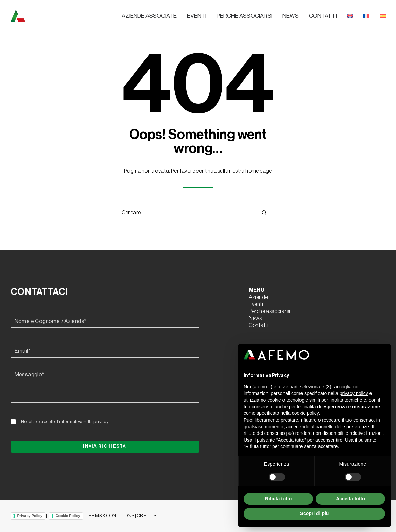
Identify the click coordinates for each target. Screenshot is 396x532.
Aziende (259, 297)
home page (259, 171)
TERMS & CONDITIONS (110, 516)
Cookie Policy (68, 516)
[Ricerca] (198, 213)
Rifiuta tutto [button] (279, 499)
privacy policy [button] (354, 393)
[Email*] (105, 351)
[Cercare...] (198, 213)
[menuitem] (152, 16)
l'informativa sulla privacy (83, 421)
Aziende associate (149, 16)
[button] (264, 213)
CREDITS (147, 516)
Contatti (323, 16)
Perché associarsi (270, 311)
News (291, 16)
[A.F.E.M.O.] (53, 16)
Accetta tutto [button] (350, 499)
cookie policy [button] (305, 413)
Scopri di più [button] (315, 513)
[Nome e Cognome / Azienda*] (105, 322)
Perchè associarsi (244, 16)
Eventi (197, 16)
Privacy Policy (30, 516)
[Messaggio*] (105, 386)
